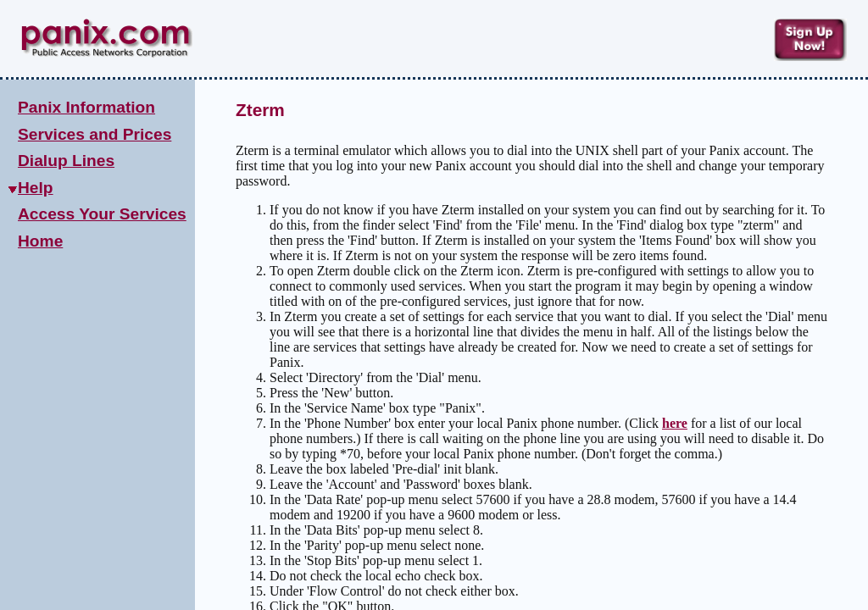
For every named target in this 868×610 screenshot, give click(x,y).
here (675, 423)
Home (40, 241)
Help (36, 188)
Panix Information (86, 107)
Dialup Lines (66, 161)
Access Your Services (102, 214)
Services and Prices (95, 134)
